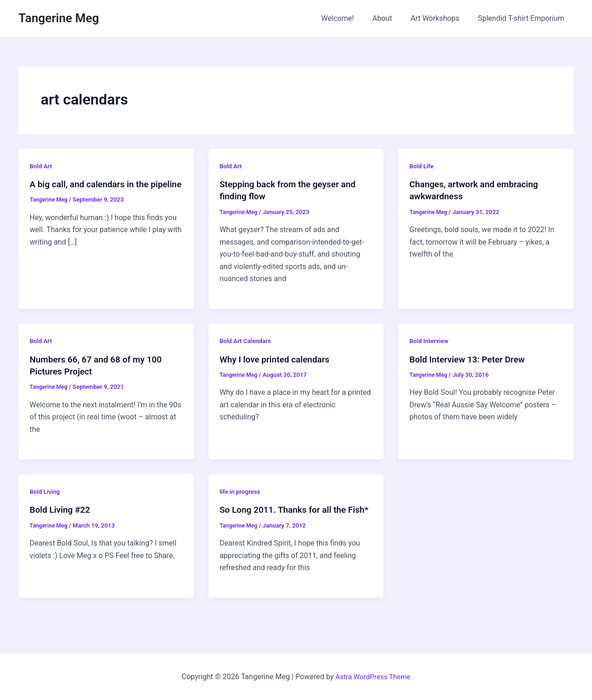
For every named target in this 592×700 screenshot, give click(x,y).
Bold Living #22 (62, 509)
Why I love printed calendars (278, 359)
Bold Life (422, 166)
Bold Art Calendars (247, 340)
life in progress (241, 491)
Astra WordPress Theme (373, 677)
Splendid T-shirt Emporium (523, 18)
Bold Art (41, 166)
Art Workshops (441, 18)
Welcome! (351, 18)
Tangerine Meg (59, 18)
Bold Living (46, 491)
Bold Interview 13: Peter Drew (471, 359)
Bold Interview (430, 340)
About (392, 18)
